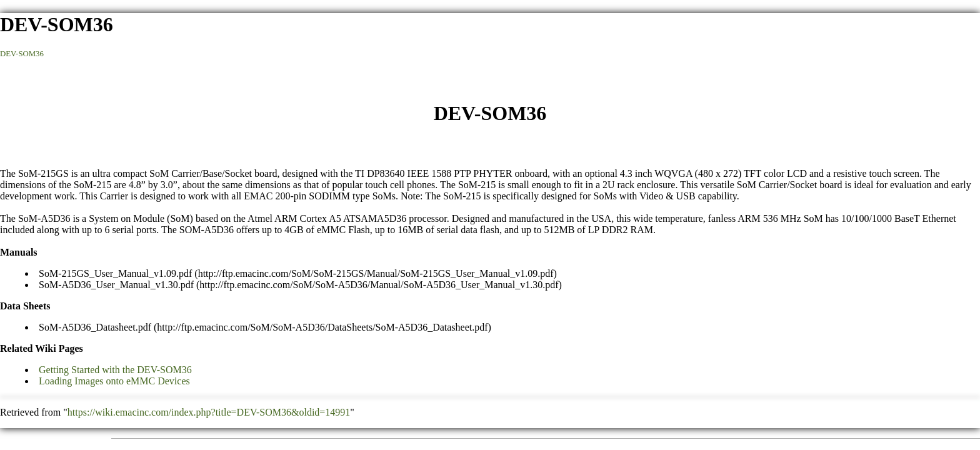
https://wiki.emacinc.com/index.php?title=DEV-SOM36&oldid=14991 (209, 412)
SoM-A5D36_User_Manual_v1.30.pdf (116, 285)
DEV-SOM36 (22, 54)
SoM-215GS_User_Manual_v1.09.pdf (115, 273)
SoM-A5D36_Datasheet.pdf (95, 327)
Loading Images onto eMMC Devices (114, 381)
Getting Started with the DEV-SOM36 (115, 370)
